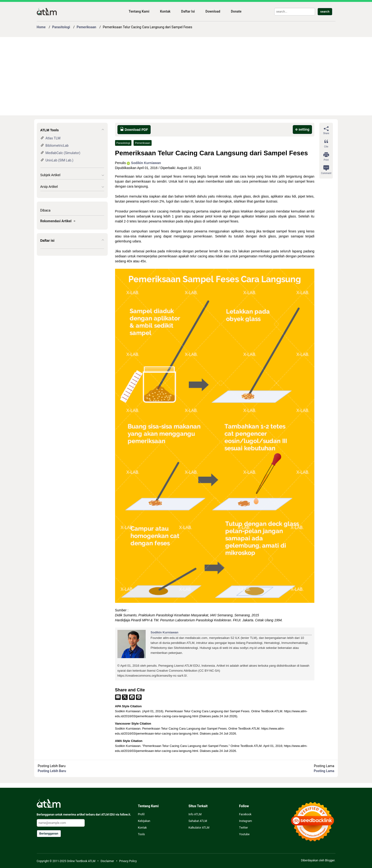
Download (213, 11)
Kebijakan (144, 821)
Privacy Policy (128, 861)
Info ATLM (195, 814)
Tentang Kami (139, 11)
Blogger (330, 860)
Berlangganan (49, 834)
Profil (141, 814)
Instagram (246, 821)
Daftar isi (47, 241)
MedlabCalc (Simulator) (63, 153)
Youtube (244, 834)
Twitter (244, 828)
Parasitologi (123, 143)
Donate (236, 11)
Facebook (245, 814)
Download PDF (134, 129)
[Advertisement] (179, 76)
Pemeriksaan (143, 143)
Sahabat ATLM (198, 821)
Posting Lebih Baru (52, 771)
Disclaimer (107, 861)
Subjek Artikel (50, 175)
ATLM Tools (50, 130)
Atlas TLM (53, 138)
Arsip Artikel (49, 187)
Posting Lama (324, 771)
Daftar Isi (188, 11)
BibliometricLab (57, 146)
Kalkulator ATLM (199, 828)
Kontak (165, 11)
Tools (141, 834)
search (325, 12)
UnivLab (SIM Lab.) (60, 160)
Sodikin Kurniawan (144, 163)
